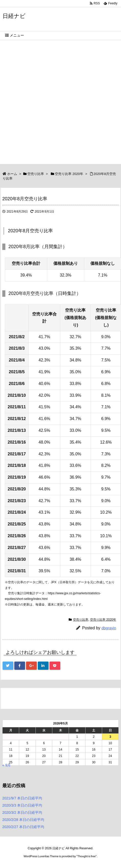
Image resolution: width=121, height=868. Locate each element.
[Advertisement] (60, 103)
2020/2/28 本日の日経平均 (23, 820)
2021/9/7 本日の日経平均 (22, 798)
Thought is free (86, 856)
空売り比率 (36, 174)
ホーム (12, 174)
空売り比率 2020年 (69, 174)
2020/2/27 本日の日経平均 (23, 827)
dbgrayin (109, 628)
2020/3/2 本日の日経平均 (22, 812)
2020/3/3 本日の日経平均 (22, 805)
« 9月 (7, 765)
